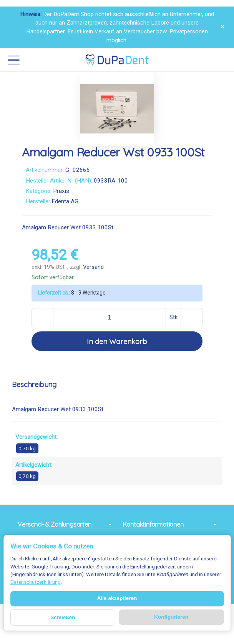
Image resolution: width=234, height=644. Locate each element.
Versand (93, 267)
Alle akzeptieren (117, 598)
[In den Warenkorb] (117, 341)
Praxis (61, 191)
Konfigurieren (171, 617)
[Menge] (110, 318)
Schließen (63, 617)
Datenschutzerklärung (36, 582)
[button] (117, 385)
